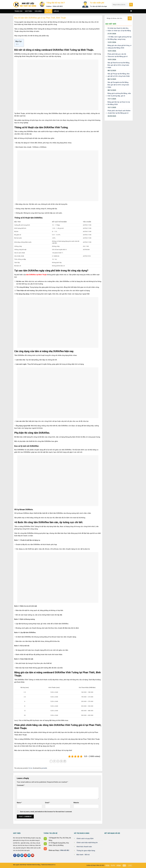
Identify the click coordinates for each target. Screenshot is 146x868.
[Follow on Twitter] (22, 855)
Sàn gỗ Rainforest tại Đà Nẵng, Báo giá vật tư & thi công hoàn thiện (119, 65)
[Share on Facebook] (51, 761)
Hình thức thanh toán (84, 847)
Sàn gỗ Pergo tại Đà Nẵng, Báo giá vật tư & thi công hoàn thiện (119, 75)
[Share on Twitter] (54, 761)
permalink (44, 768)
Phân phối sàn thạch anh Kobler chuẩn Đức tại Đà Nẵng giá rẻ (119, 112)
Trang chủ (18, 11)
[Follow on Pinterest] (25, 855)
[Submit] (131, 5)
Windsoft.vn (52, 865)
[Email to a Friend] (58, 761)
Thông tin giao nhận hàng (86, 851)
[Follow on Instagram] (18, 855)
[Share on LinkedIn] (65, 761)
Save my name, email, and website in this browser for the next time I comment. (46, 812)
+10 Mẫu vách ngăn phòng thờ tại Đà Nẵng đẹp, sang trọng (119, 38)
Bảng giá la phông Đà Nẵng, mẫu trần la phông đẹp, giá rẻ (119, 95)
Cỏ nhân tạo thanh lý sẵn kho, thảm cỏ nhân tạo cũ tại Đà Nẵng (119, 29)
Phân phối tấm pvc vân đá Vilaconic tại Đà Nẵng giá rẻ (118, 55)
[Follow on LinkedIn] (29, 855)
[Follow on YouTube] (33, 855)
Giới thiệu (28, 11)
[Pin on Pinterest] (61, 761)
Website (76, 803)
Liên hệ (56, 11)
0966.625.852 (65, 850)
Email (48, 803)
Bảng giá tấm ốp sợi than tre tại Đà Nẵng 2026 (119, 103)
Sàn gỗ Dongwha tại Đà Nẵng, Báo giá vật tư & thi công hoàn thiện (118, 85)
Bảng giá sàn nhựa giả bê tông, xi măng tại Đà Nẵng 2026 (119, 47)
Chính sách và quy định (85, 838)
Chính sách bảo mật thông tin (87, 843)
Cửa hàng (39, 11)
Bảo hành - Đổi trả (83, 855)
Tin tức (48, 11)
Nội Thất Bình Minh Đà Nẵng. (32, 865)
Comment (21, 785)
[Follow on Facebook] (15, 855)
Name (19, 803)
